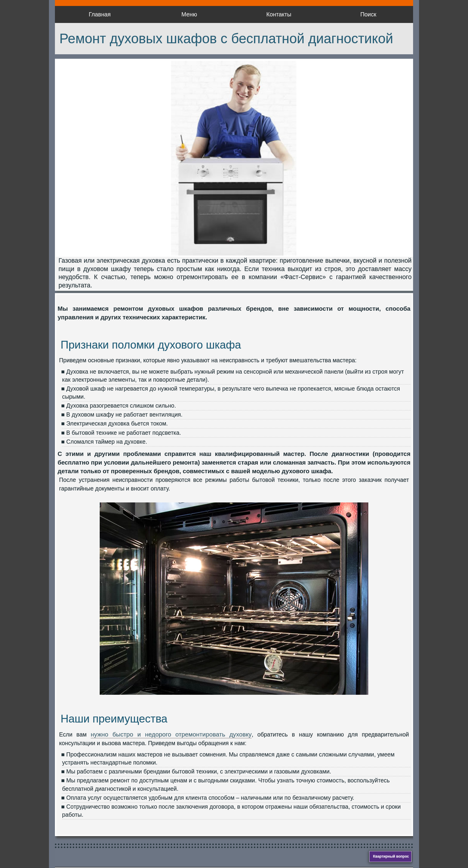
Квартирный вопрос (391, 856)
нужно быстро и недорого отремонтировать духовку (171, 734)
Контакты (279, 14)
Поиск (368, 14)
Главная (100, 14)
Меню (189, 14)
